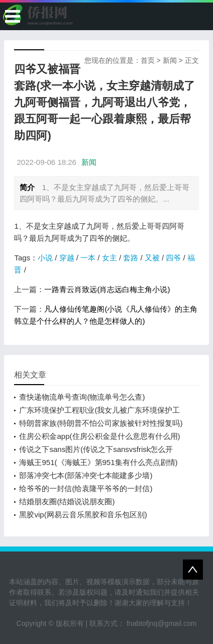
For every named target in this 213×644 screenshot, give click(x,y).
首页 (148, 60)
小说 (45, 258)
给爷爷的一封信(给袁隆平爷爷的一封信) (86, 488)
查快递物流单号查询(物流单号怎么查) (82, 397)
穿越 (67, 258)
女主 (110, 258)
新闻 (170, 60)
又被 (152, 258)
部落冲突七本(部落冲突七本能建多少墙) (86, 475)
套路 (131, 258)
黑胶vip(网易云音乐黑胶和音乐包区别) (83, 515)
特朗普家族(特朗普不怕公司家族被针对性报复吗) (101, 423)
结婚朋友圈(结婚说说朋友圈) (67, 501)
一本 (88, 258)
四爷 (173, 258)
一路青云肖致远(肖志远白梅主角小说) (107, 289)
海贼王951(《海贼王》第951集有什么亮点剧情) (98, 462)
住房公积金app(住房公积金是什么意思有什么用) (99, 436)
